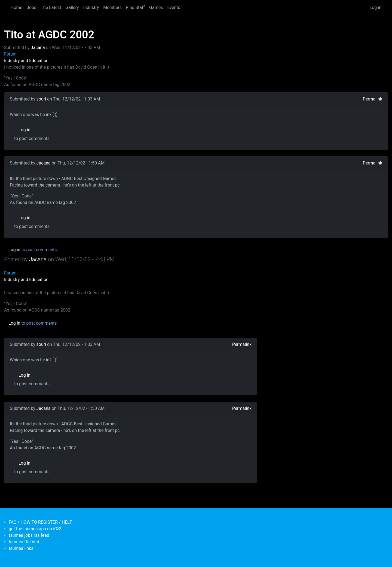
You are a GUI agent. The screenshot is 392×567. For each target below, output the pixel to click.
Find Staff (135, 7)
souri (41, 99)
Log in (376, 7)
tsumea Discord (24, 542)
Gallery (72, 7)
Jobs (31, 7)
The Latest (51, 7)
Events (174, 7)
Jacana (38, 48)
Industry (91, 7)
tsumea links (21, 548)
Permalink (373, 99)
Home (16, 7)
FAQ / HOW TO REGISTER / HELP (41, 522)
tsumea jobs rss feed (29, 535)
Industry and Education (26, 61)
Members (112, 7)
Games (156, 7)
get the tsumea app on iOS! (35, 529)
